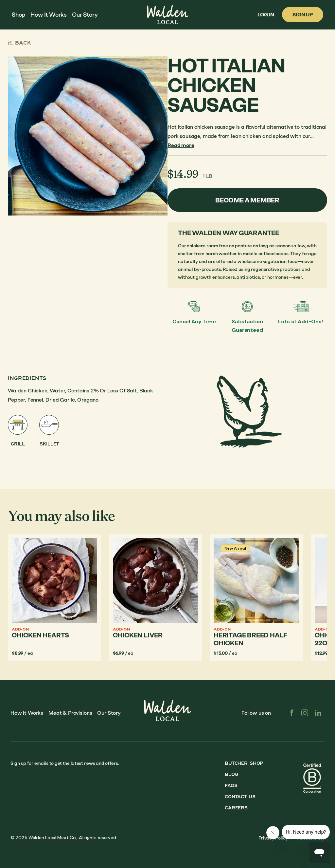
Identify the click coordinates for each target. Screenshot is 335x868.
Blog (231, 774)
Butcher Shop (244, 763)
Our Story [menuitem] (85, 15)
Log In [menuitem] (266, 15)
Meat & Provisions (70, 713)
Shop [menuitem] (18, 15)
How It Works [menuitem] (49, 15)
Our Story (109, 713)
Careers (236, 808)
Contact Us (240, 797)
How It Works (27, 713)
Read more (181, 145)
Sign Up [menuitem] (303, 15)
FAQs (231, 786)
